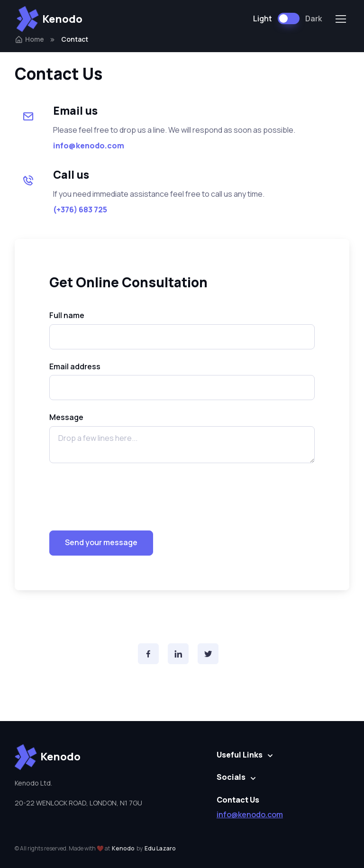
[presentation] (121, 493)
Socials (231, 777)
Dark (314, 18)
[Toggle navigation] (340, 19)
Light (263, 18)
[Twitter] (208, 654)
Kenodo (50, 19)
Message (66, 417)
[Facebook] (148, 654)
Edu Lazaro (160, 848)
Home (29, 39)
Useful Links (240, 755)
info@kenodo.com (250, 814)
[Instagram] (178, 654)
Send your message (101, 542)
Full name (67, 315)
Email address (75, 366)
